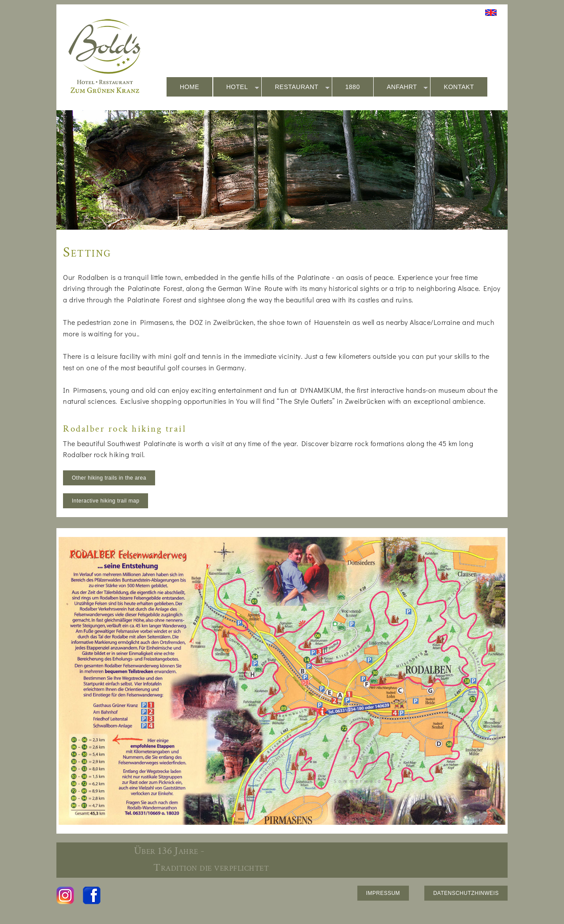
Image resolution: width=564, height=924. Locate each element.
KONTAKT (459, 87)
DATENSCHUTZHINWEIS (466, 893)
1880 (353, 87)
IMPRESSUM (383, 893)
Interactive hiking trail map (106, 501)
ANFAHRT (408, 87)
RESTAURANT (302, 87)
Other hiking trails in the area (109, 478)
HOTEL (243, 87)
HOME (189, 87)
